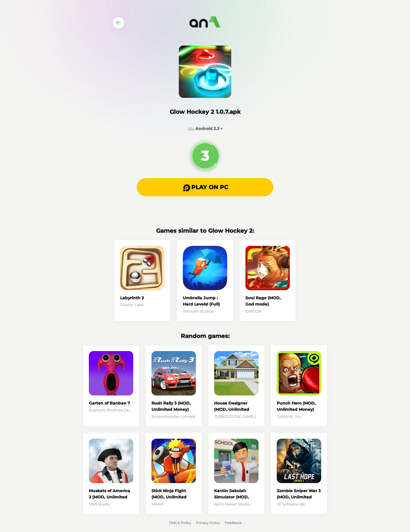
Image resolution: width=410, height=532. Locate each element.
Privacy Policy (208, 523)
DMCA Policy (180, 523)
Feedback (233, 523)
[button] (205, 187)
